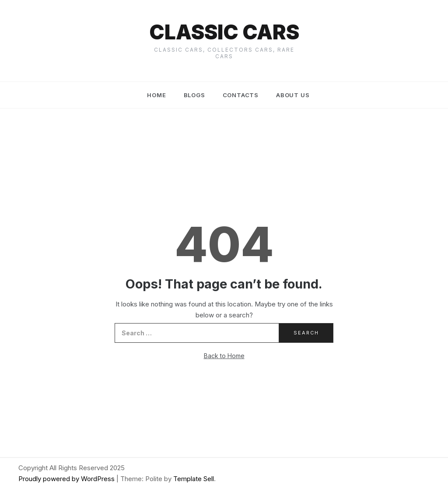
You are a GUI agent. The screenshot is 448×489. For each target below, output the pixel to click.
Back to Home (224, 356)
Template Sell (194, 479)
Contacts (241, 95)
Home (156, 95)
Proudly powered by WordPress (67, 479)
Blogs (194, 95)
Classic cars (224, 32)
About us (293, 95)
